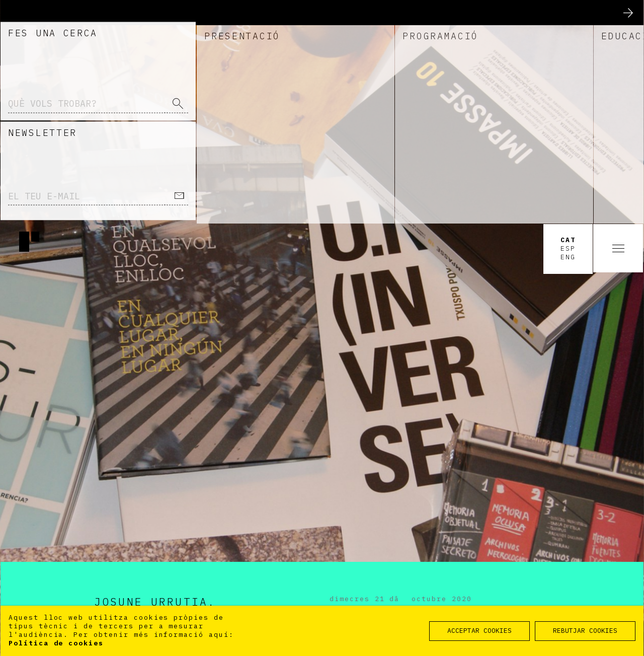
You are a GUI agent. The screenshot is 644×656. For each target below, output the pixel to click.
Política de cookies (56, 643)
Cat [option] (568, 17)
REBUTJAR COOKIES (585, 631)
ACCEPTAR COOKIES (479, 631)
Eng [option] (568, 34)
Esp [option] (568, 25)
